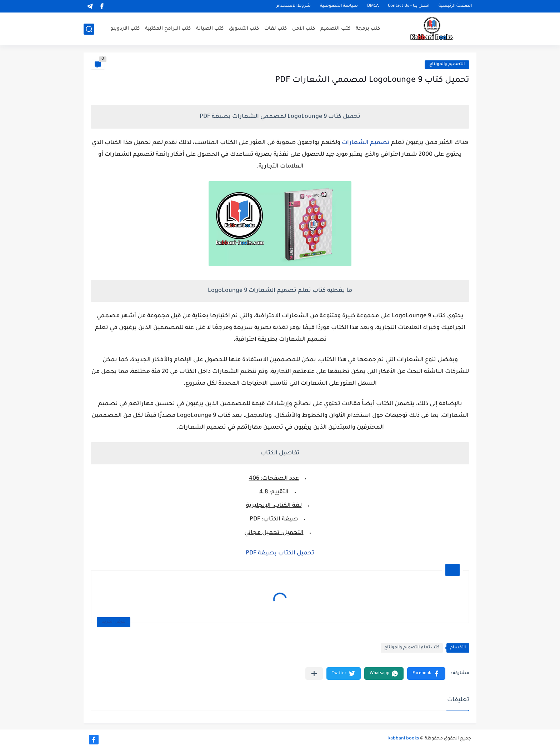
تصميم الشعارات (366, 143)
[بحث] (89, 29)
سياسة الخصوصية (339, 6)
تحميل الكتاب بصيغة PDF (280, 553)
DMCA (373, 6)
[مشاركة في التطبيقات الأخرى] (314, 674)
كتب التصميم (335, 29)
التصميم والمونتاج (447, 64)
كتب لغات (276, 29)
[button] (426, 674)
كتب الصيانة (210, 29)
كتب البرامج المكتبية (168, 29)
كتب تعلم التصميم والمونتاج (412, 648)
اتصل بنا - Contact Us (409, 6)
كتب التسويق (244, 29)
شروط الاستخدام (294, 6)
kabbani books (404, 739)
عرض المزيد (114, 622)
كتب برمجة (368, 29)
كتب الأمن (304, 29)
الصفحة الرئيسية (455, 6)
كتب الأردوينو (125, 29)
